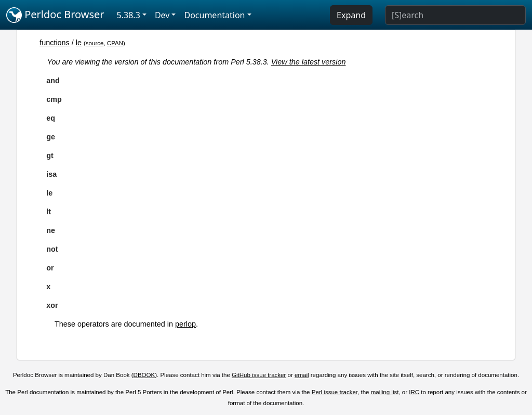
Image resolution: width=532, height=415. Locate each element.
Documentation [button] (214, 15)
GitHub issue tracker (259, 375)
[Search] (455, 15)
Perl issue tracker (335, 392)
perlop (185, 324)
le (79, 43)
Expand (351, 15)
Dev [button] (162, 15)
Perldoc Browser (55, 15)
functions (55, 43)
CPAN (115, 43)
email (302, 375)
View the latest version (309, 62)
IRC (414, 392)
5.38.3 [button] (129, 15)
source (95, 43)
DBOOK (144, 375)
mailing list (385, 392)
